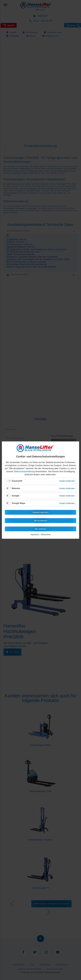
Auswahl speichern (41, 512)
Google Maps (19, 503)
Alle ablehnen (40, 529)
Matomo (16, 488)
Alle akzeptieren (40, 521)
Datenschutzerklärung (24, 471)
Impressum (35, 535)
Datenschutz (46, 535)
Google (16, 496)
